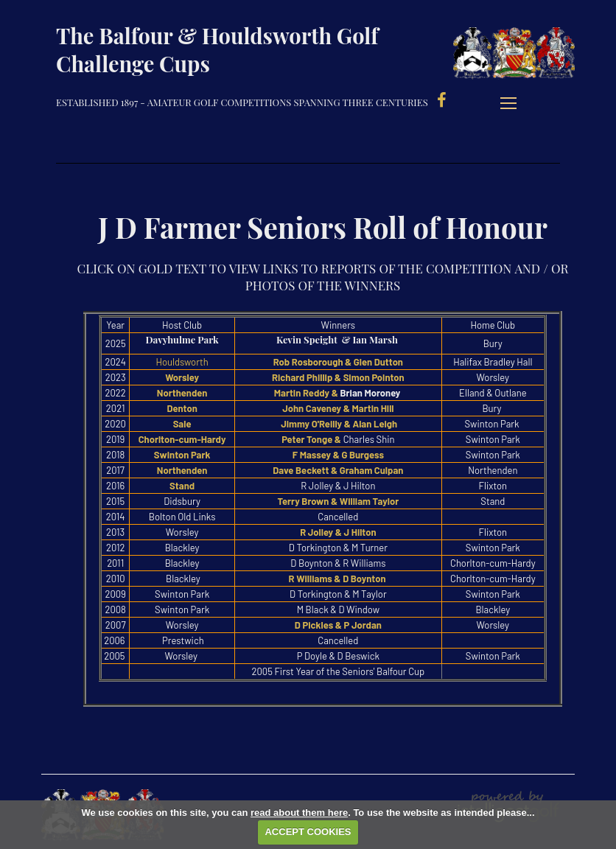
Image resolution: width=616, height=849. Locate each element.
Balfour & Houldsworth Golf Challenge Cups (527, 55)
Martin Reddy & (306, 393)
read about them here (299, 813)
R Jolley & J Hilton (338, 532)
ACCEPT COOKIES (308, 832)
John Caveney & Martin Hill (338, 408)
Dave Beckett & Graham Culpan (338, 470)
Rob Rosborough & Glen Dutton (338, 362)
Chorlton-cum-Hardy (182, 439)
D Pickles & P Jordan (338, 625)
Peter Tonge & (311, 439)
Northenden (182, 393)
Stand (182, 486)
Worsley (182, 377)
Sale (182, 424)
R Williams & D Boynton (339, 579)
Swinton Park (182, 455)
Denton (182, 408)
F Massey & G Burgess (338, 455)
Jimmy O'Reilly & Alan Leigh (340, 424)
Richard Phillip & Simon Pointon (338, 377)
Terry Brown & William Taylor (338, 501)
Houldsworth (182, 362)
